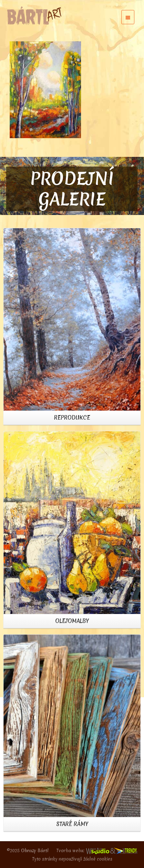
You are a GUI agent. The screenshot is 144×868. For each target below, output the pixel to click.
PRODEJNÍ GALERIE (72, 189)
